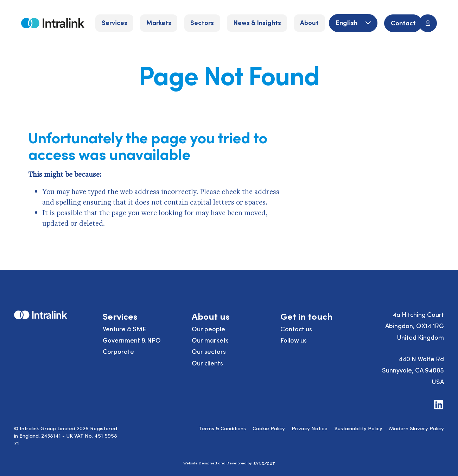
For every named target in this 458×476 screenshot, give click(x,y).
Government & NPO (132, 340)
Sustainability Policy (358, 428)
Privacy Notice (310, 428)
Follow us (294, 340)
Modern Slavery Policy (416, 428)
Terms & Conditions (222, 428)
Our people (208, 329)
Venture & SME (125, 329)
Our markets (210, 340)
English (347, 22)
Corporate (118, 351)
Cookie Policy (269, 428)
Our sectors (209, 351)
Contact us (296, 329)
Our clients (207, 363)
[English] (353, 23)
